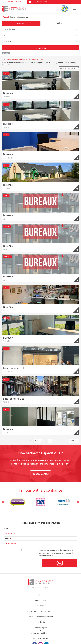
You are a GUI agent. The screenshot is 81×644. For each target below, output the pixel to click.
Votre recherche (15, 2)
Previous (3, 502)
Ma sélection (38, 2)
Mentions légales (41, 628)
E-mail (7, 539)
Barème (41, 606)
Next (78, 502)
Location (21, 23)
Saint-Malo (6, 64)
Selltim (47, 588)
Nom (6, 529)
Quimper (42, 63)
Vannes (66, 63)
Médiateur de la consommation (41, 617)
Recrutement (40, 600)
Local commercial (13, 368)
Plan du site (40, 622)
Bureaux (8, 93)
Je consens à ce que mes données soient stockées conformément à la (56, 553)
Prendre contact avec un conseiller (41, 611)
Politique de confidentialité (41, 633)
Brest (48, 63)
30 (50, 441)
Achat (60, 23)
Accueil (6, 17)
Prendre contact (40, 474)
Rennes (60, 63)
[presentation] (22, 563)
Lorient (53, 63)
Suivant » (74, 441)
